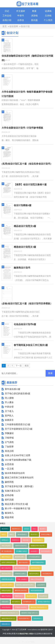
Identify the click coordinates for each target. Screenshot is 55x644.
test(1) (34, 529)
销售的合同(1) (19, 596)
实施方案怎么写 (13, 491)
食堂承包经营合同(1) (37, 590)
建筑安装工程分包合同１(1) (10, 613)
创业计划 (25, 26)
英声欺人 (9, 416)
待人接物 (9, 398)
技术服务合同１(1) (29, 602)
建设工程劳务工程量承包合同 (19, 478)
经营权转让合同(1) (20, 574)
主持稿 (48, 16)
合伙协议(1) (34, 551)
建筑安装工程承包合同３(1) (39, 607)
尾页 (27, 366)
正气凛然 (9, 442)
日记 (7, 11)
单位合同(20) (43, 596)
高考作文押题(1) (46, 534)
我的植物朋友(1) (38, 540)
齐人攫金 (9, 402)
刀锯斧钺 (9, 438)
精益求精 (9, 517)
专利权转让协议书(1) (21, 607)
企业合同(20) (41, 585)
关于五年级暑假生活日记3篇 (19, 429)
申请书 (21, 16)
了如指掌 (9, 447)
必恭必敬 (9, 495)
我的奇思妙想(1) (22, 534)
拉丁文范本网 (21, 630)
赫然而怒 (9, 482)
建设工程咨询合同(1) (21, 568)
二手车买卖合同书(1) (34, 557)
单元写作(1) (5, 529)
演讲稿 (34, 16)
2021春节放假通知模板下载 (18, 460)
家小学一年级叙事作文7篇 (18, 509)
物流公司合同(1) (6, 596)
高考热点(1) (5, 540)
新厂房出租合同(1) (7, 551)
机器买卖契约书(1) (24, 618)
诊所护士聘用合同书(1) (8, 562)
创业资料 (14, 26)
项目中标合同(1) (24, 562)
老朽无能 (9, 500)
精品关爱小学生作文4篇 (16, 504)
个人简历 (48, 20)
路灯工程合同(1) (6, 568)
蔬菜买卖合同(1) (35, 568)
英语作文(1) (16, 540)
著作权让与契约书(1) (44, 602)
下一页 (19, 366)
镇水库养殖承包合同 (15, 473)
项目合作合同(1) (34, 574)
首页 (5, 26)
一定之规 (9, 469)
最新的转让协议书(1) (21, 590)
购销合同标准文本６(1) (8, 618)
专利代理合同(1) (6, 607)
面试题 (34, 20)
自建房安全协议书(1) (21, 546)
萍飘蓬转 (9, 433)
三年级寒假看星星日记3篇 (18, 424)
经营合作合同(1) (6, 590)
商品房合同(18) (31, 596)
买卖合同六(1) (6, 624)
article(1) (27, 529)
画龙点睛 (9, 451)
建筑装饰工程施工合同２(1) (29, 613)
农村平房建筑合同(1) (38, 562)
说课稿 (48, 11)
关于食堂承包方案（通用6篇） (20, 486)
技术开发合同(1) (46, 551)
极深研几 (9, 513)
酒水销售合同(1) (20, 557)
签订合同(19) (16, 602)
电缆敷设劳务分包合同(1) (38, 546)
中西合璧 (9, 407)
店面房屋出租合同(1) (8, 579)
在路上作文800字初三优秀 (18, 455)
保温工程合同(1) (6, 546)
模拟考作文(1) (16, 529)
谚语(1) (12, 534)
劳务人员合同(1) (22, 579)
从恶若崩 (9, 464)
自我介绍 (7, 20)
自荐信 (21, 20)
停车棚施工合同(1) (22, 551)
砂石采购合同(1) (47, 574)
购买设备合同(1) (6, 574)
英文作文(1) (34, 534)
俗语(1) (4, 534)
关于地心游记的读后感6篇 (18, 394)
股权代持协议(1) (6, 557)
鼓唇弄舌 (9, 420)
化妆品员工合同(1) (7, 585)
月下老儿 (9, 411)
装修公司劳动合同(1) (37, 579)
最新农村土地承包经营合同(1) (25, 585)
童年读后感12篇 (13, 389)
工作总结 (7, 16)
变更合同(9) (5, 602)
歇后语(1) (43, 529)
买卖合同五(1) (37, 618)
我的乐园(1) (26, 540)
